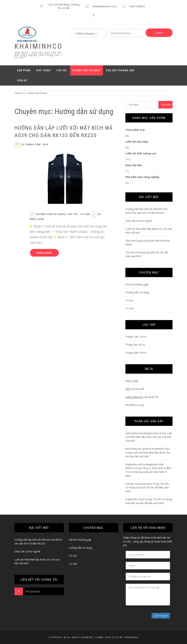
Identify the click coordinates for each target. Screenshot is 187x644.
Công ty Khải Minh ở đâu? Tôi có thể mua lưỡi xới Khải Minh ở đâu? (149, 472)
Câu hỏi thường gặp (120, 70)
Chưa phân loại (135, 130)
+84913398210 (137, 6)
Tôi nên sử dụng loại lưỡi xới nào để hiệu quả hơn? (147, 487)
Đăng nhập (132, 381)
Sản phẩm (24, 70)
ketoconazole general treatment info (147, 449)
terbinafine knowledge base (142, 433)
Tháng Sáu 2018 (135, 344)
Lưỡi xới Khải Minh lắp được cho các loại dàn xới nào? (149, 437)
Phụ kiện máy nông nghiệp (142, 177)
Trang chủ (20, 93)
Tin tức (62, 70)
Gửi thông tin (161, 616)
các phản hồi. (142, 397)
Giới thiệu (43, 70)
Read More (44, 253)
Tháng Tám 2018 (136, 337)
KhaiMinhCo (39, 46)
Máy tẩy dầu (134, 165)
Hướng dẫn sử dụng (87, 70)
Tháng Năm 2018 (136, 353)
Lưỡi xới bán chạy (137, 142)
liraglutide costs (135, 499)
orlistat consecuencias (139, 484)
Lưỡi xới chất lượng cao (141, 153)
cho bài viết (135, 389)
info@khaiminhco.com (105, 6)
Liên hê (22, 81)
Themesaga (131, 637)
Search (159, 33)
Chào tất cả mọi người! (139, 221)
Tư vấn (85, 214)
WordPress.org (135, 405)
